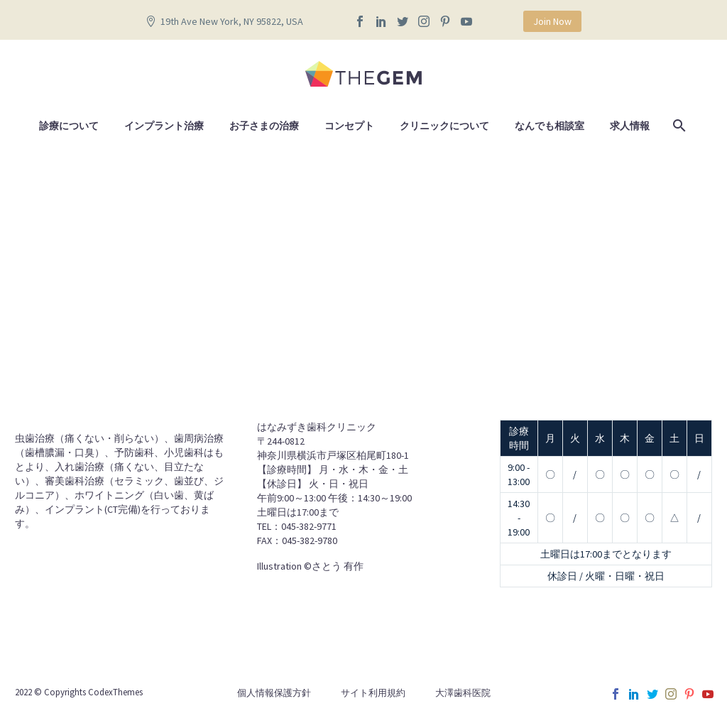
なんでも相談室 (550, 126)
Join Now (552, 21)
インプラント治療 (164, 126)
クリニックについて (444, 126)
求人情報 (630, 126)
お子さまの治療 (264, 126)
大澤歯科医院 (463, 693)
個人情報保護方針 (274, 693)
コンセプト (349, 126)
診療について (69, 126)
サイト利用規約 (373, 693)
